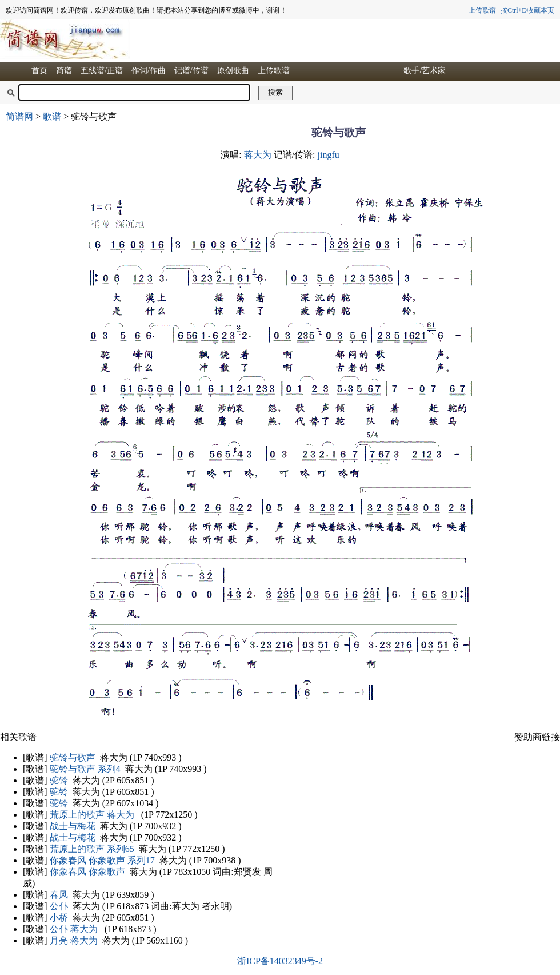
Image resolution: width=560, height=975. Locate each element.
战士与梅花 (73, 826)
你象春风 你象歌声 (87, 872)
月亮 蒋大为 (74, 940)
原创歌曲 (233, 71)
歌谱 (52, 116)
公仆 (59, 906)
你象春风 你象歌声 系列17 (102, 860)
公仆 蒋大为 (74, 929)
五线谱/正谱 (102, 71)
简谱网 (19, 116)
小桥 (59, 918)
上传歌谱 (482, 10)
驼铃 (59, 780)
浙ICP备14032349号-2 (280, 961)
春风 (59, 895)
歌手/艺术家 (425, 71)
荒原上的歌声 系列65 (92, 849)
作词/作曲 (149, 71)
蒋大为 (258, 155)
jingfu (329, 155)
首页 (39, 71)
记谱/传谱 (191, 71)
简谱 (64, 71)
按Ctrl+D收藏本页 (527, 10)
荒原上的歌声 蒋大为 (92, 815)
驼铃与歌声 (73, 757)
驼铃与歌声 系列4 (85, 769)
